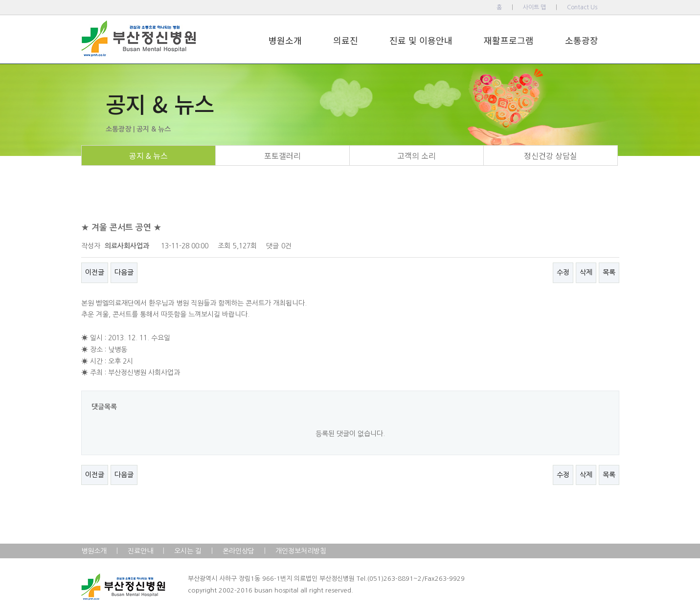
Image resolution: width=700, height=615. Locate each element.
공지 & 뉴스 (148, 155)
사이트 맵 (534, 7)
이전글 (95, 272)
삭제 (586, 272)
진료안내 (140, 551)
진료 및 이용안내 (421, 40)
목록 (609, 272)
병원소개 (285, 40)
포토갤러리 (282, 155)
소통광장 (582, 40)
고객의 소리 (417, 155)
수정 (563, 272)
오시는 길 (188, 551)
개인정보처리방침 (301, 551)
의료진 (346, 40)
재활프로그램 (509, 40)
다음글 (124, 272)
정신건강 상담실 (551, 155)
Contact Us (582, 7)
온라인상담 (238, 551)
